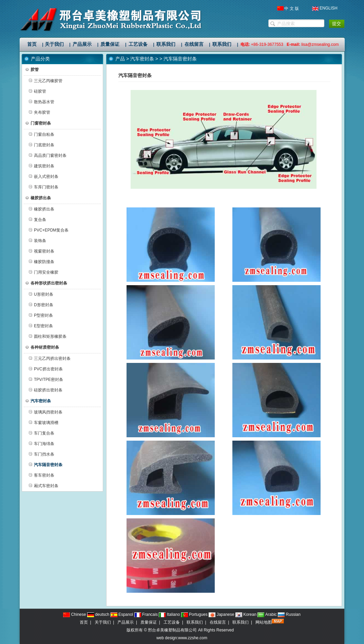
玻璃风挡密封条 (46, 412)
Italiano (169, 614)
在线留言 (218, 622)
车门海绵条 (42, 444)
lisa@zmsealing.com (320, 44)
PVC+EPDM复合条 (49, 230)
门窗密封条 (38, 123)
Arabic (267, 614)
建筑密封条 (42, 166)
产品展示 (126, 622)
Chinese (74, 614)
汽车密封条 (142, 59)
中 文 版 (292, 8)
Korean (246, 614)
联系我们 (195, 622)
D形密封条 (41, 305)
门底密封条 (42, 145)
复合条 (37, 220)
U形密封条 (41, 294)
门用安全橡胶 (44, 272)
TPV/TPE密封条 (46, 380)
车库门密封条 (44, 187)
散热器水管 (42, 102)
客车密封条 (42, 475)
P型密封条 (41, 315)
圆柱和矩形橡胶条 (48, 336)
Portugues (194, 614)
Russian (289, 614)
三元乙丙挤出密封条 (50, 358)
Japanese (221, 614)
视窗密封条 (42, 251)
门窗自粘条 (42, 134)
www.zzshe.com (193, 638)
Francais (146, 614)
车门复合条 (42, 433)
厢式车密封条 (44, 486)
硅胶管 (37, 91)
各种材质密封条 (42, 347)
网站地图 (264, 622)
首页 (84, 622)
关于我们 (103, 622)
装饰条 (37, 241)
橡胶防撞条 (42, 262)
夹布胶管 (40, 112)
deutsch (98, 614)
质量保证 (149, 622)
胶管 (32, 70)
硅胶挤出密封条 (46, 390)
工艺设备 (172, 622)
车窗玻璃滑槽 (44, 423)
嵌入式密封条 (44, 177)
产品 (120, 59)
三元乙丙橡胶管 (46, 81)
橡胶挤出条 (38, 198)
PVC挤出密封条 (46, 369)
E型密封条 (41, 326)
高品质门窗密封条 (48, 155)
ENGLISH (329, 8)
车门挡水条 (42, 454)
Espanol (122, 614)
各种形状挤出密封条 (46, 283)
